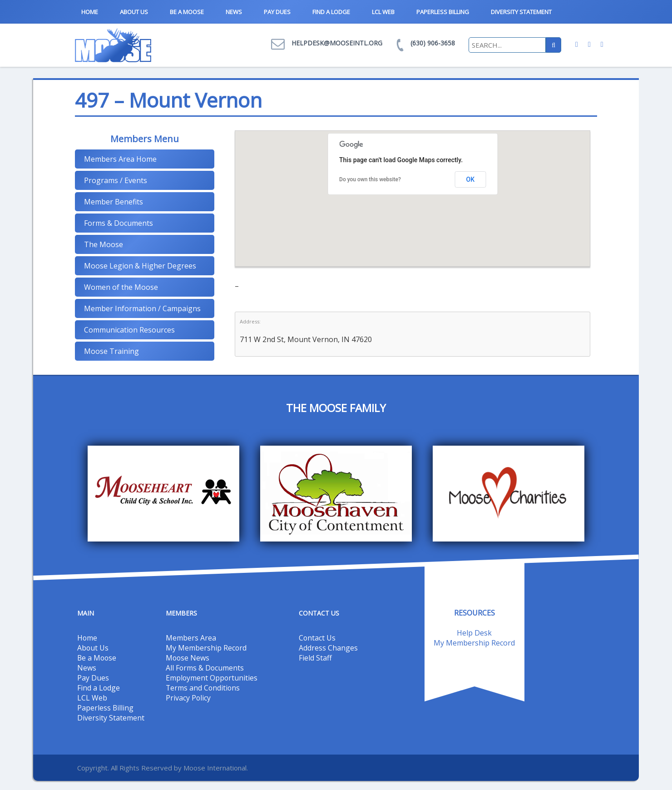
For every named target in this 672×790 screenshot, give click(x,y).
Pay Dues (277, 12)
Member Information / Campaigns (142, 308)
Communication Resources (129, 330)
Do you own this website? (370, 179)
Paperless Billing (443, 12)
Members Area (191, 638)
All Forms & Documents (205, 668)
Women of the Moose (121, 287)
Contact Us (317, 638)
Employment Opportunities (212, 678)
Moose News (188, 658)
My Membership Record (206, 648)
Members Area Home (120, 159)
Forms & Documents (119, 223)
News (234, 12)
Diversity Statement (521, 12)
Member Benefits (114, 202)
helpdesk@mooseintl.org (337, 43)
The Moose (104, 244)
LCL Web (383, 12)
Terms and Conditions (203, 688)
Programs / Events (116, 180)
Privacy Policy (188, 698)
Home (90, 12)
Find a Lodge (331, 12)
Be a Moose (187, 12)
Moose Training (111, 351)
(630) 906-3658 (433, 43)
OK (471, 179)
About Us (134, 12)
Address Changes (328, 648)
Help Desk (474, 633)
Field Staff (315, 658)
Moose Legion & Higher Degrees (140, 266)
